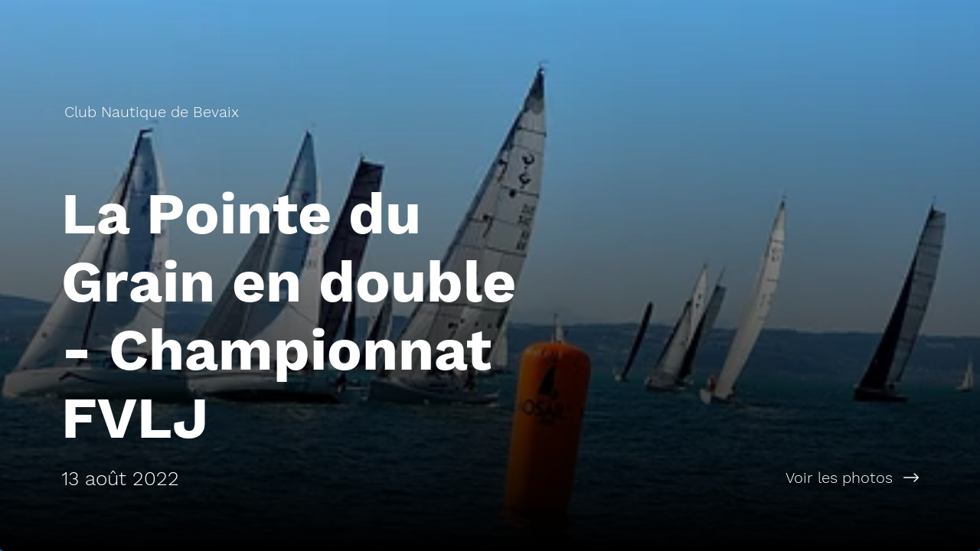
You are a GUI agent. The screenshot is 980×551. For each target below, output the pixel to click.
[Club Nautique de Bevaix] (153, 112)
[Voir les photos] (735, 478)
